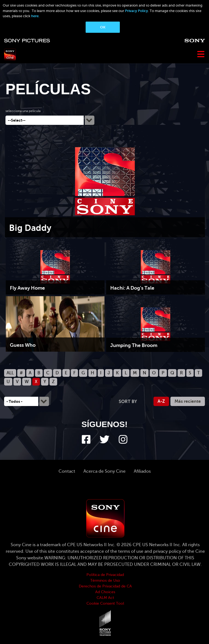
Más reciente (188, 401)
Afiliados (142, 471)
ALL (10, 373)
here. (35, 16)
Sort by (128, 402)
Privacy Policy (137, 11)
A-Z (161, 401)
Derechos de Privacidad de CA (105, 586)
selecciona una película (23, 111)
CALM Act (105, 598)
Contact (67, 471)
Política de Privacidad (105, 575)
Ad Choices (105, 592)
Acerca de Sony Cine (104, 471)
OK (103, 27)
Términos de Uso (105, 580)
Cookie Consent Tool (105, 603)
